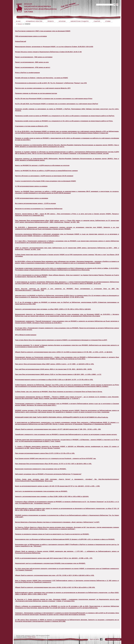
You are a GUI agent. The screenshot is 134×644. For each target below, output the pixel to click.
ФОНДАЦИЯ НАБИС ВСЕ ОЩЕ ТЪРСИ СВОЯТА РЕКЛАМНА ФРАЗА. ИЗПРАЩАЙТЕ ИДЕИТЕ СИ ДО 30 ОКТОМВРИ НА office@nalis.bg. (62, 417)
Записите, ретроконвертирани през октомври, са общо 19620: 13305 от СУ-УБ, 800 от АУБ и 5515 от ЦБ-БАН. (53, 309)
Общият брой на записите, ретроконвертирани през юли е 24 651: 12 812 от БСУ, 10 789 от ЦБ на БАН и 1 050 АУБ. (55, 587)
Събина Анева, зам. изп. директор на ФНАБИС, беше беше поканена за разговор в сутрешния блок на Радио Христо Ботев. (59, 392)
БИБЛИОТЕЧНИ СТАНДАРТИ (80, 21)
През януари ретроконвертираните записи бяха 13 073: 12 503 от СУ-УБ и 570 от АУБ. (45, 453)
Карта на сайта (94, 639)
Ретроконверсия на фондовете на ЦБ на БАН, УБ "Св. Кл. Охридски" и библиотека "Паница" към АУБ (51, 83)
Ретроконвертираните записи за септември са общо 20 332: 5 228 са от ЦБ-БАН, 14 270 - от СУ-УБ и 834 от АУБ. (54, 380)
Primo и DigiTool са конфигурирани (27, 73)
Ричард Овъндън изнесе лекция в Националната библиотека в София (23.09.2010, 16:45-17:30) (48, 52)
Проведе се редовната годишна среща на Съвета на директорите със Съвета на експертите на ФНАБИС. (52, 534)
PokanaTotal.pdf (21, 41)
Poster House (32, 637)
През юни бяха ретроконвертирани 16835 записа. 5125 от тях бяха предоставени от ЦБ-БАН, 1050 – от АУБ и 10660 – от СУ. (58, 374)
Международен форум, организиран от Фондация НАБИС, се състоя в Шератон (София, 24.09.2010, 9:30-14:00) (54, 47)
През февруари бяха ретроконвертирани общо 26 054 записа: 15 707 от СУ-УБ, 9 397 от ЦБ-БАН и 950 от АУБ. (53, 464)
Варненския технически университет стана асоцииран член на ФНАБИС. (41, 469)
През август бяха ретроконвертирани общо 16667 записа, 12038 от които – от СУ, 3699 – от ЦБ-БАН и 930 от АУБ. (55, 364)
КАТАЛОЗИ (62, 21)
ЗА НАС (18, 21)
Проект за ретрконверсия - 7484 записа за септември (34, 57)
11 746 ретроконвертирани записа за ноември (31, 186)
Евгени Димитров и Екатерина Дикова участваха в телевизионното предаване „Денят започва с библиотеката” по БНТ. (57, 522)
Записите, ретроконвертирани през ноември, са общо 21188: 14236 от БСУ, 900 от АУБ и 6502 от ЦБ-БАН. (52, 496)
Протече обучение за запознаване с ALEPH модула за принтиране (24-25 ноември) (44, 176)
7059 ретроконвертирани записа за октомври (31, 36)
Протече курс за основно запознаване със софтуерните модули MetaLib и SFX (43, 88)
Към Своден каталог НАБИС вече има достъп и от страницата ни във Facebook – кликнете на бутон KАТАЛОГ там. (56, 458)
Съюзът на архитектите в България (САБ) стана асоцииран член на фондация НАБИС (46, 181)
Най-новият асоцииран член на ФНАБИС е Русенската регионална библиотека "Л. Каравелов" (48, 474)
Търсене (96, 3)
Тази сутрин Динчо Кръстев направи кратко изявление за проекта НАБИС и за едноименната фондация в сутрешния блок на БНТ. (61, 340)
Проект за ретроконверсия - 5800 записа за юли (32, 62)
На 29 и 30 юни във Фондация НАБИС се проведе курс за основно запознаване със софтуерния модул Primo (54, 99)
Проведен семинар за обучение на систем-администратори (36, 93)
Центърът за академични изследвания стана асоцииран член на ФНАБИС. (41, 491)
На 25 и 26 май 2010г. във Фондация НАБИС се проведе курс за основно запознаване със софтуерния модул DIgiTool (57, 104)
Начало (20, 24)
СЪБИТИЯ (97, 21)
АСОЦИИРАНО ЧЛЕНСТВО (34, 21)
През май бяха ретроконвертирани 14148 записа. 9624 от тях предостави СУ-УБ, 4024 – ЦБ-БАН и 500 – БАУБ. (54, 369)
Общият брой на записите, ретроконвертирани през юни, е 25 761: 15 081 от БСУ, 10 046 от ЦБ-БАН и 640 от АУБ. (55, 575)
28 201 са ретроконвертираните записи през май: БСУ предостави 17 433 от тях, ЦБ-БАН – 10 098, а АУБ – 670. (54, 558)
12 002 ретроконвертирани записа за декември (32, 198)
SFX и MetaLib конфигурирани (26, 335)
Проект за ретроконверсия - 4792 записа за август (33, 67)
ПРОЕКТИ (51, 21)
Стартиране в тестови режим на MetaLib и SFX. (32, 126)
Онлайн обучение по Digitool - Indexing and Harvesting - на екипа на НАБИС (42, 78)
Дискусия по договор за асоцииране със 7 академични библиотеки (39, 209)
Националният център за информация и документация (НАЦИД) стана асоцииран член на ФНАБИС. (50, 563)
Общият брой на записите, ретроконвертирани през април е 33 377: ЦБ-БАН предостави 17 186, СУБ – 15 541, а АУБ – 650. (58, 429)
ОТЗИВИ (108, 21)
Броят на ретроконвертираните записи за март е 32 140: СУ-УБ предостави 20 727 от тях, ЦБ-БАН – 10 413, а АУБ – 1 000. (58, 486)
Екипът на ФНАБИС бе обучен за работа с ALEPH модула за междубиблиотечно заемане (46, 171)
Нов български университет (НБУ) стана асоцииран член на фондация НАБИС (43, 31)
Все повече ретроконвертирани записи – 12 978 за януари (35, 203)
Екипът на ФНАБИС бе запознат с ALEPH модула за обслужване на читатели (42, 165)
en (117, 4)
